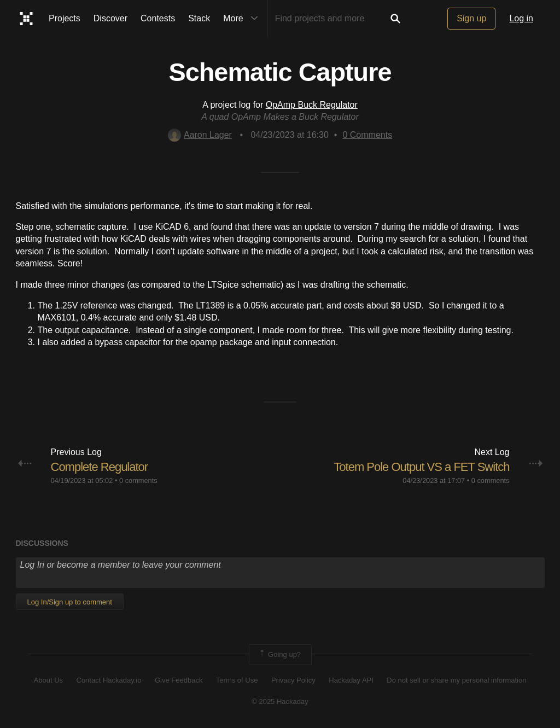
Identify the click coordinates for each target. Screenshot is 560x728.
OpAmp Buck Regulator (312, 105)
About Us (48, 680)
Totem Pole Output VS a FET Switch (421, 467)
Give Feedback (179, 680)
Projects (65, 18)
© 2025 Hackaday (280, 701)
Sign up (471, 18)
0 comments (138, 481)
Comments (367, 135)
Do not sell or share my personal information (456, 680)
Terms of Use (237, 680)
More (243, 19)
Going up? (279, 655)
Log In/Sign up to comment (70, 602)
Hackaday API (351, 680)
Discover (110, 18)
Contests (158, 18)
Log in (521, 18)
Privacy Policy (293, 680)
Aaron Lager (200, 135)
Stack (199, 18)
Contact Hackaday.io (109, 680)
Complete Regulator (100, 467)
